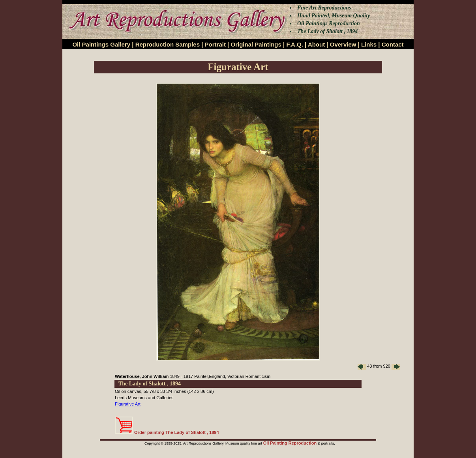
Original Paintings (256, 44)
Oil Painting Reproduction (291, 443)
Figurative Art (128, 404)
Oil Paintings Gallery (101, 44)
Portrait (215, 44)
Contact (393, 44)
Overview (343, 44)
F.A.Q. (295, 44)
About (316, 44)
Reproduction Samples (168, 44)
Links (369, 44)
